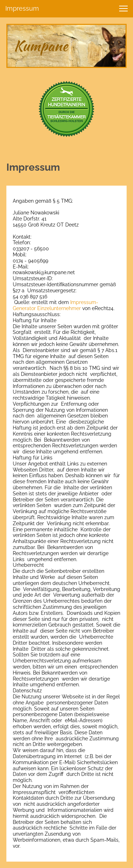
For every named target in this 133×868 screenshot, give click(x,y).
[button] (123, 9)
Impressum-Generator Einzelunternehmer (56, 305)
